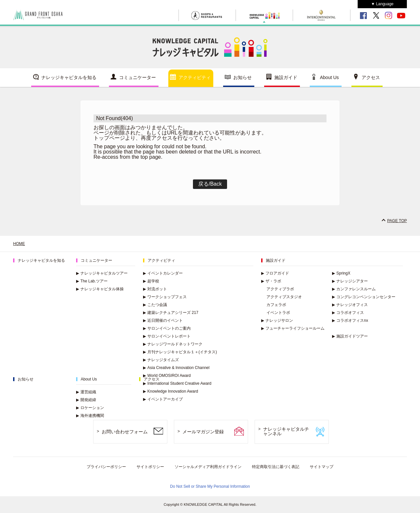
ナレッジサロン (277, 320)
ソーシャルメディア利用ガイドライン (208, 467)
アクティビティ (195, 77)
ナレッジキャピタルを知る (69, 77)
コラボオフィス (348, 313)
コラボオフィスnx (350, 320)
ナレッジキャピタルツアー (102, 273)
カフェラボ (276, 305)
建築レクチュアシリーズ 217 (171, 313)
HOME (19, 244)
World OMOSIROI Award (167, 376)
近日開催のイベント (163, 320)
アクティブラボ (280, 289)
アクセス (371, 77)
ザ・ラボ (271, 281)
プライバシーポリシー (106, 467)
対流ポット (155, 289)
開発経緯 (86, 400)
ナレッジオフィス (350, 305)
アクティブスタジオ (284, 297)
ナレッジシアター (350, 281)
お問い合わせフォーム (125, 432)
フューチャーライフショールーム (293, 328)
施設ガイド (286, 77)
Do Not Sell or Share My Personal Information (210, 486)
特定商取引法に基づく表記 (276, 467)
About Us (329, 77)
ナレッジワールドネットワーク (173, 344)
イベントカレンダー (163, 273)
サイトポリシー (150, 467)
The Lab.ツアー (92, 281)
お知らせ (242, 77)
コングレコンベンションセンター (364, 297)
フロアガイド (275, 273)
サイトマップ (322, 467)
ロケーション (90, 408)
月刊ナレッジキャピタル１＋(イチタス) (180, 352)
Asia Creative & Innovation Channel (176, 368)
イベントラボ (278, 313)
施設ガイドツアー (350, 336)
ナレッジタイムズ (161, 360)
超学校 (151, 281)
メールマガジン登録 (203, 432)
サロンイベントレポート (167, 336)
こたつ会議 (155, 305)
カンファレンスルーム (354, 289)
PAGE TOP (397, 221)
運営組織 (86, 392)
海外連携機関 (90, 416)
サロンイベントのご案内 (167, 328)
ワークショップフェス (165, 297)
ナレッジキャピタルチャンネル (286, 431)
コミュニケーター (137, 77)
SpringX (341, 273)
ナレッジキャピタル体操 (100, 289)
